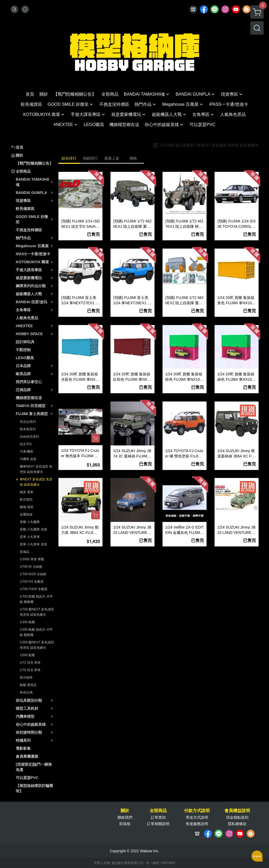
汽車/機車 (27, 452)
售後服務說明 (197, 824)
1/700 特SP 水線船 (33, 574)
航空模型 (26, 500)
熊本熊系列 (28, 429)
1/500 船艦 (27, 655)
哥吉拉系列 (28, 422)
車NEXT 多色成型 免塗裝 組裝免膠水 (36, 482)
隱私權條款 (237, 824)
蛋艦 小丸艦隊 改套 (33, 529)
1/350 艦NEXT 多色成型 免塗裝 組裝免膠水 (37, 645)
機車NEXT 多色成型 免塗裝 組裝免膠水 (36, 469)
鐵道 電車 (27, 492)
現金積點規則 (237, 817)
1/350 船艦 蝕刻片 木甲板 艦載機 (36, 632)
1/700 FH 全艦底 (32, 582)
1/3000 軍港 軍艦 (32, 559)
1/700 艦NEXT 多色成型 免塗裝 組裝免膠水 (37, 612)
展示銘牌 (26, 678)
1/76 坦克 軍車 (30, 670)
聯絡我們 (125, 817)
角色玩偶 (26, 692)
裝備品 (25, 552)
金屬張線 (26, 514)
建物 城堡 (27, 507)
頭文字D (26, 444)
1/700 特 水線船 (31, 567)
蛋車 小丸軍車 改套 (33, 544)
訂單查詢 (158, 817)
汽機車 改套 (28, 459)
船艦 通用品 (28, 685)
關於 (125, 811)
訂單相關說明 (158, 824)
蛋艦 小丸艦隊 (30, 522)
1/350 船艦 (27, 622)
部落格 (125, 824)
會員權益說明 (237, 811)
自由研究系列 (29, 437)
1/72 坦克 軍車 (30, 663)
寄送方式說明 (197, 817)
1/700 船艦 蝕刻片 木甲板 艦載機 (36, 599)
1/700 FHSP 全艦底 (34, 589)
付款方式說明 (197, 811)
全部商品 (158, 811)
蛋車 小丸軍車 (30, 537)
